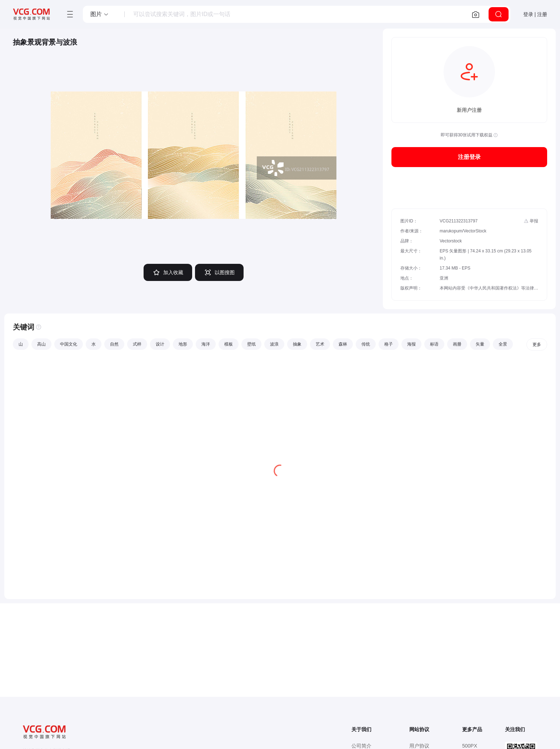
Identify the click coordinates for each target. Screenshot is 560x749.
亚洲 (444, 278)
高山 (41, 344)
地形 (183, 344)
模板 (229, 344)
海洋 (206, 344)
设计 (160, 344)
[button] (100, 14)
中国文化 (69, 344)
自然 (114, 344)
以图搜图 (219, 272)
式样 (137, 344)
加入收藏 (168, 272)
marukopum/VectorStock (463, 231)
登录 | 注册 (535, 14)
